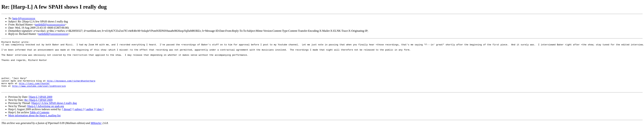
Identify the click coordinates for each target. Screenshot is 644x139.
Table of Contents (40, 122)
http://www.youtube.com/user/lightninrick (39, 95)
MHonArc (96, 133)
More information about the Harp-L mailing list (34, 125)
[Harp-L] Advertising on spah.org (45, 116)
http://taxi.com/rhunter (34, 92)
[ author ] (90, 119)
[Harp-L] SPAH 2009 (41, 107)
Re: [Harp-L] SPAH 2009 (38, 110)
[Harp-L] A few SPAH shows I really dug (54, 113)
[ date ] (100, 119)
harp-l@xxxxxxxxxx (24, 18)
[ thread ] (67, 119)
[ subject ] (78, 119)
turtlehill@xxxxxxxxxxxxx (50, 25)
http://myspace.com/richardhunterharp (71, 89)
